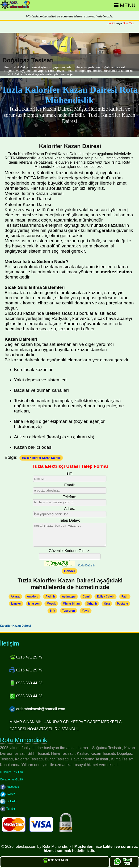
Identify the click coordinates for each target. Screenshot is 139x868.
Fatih (125, 597)
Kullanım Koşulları (11, 772)
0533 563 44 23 (55, 860)
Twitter (7, 794)
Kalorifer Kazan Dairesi (15, 626)
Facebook (9, 787)
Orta (107, 604)
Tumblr (8, 809)
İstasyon (34, 604)
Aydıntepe (69, 597)
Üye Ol (111, 23)
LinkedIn (9, 801)
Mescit (51, 604)
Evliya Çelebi (105, 597)
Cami (86, 597)
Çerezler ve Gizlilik (12, 779)
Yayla (86, 611)
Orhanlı (92, 604)
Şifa (52, 611)
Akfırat (15, 597)
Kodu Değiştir (86, 565)
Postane (123, 604)
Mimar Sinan (71, 604)
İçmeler (16, 604)
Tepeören (69, 611)
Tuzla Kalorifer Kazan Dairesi (41, 458)
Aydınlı (50, 597)
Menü (125, 5)
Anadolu (33, 597)
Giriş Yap (128, 23)
